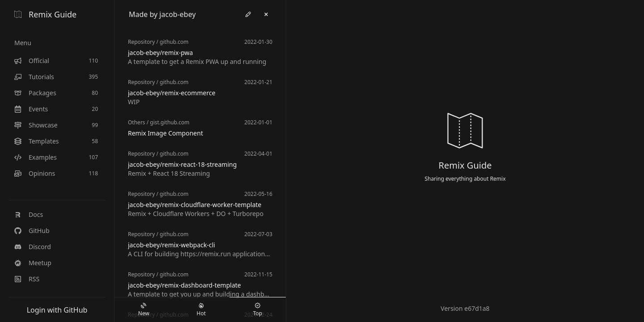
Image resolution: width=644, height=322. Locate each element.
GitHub (32, 231)
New (144, 310)
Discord (33, 247)
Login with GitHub (57, 310)
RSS (27, 279)
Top (258, 310)
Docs (29, 214)
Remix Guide (45, 14)
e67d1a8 (477, 308)
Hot (201, 310)
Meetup (33, 263)
